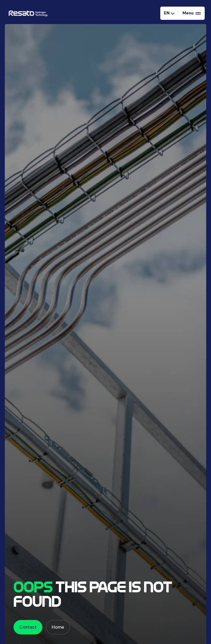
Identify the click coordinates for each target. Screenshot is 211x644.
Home (58, 627)
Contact (28, 627)
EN (169, 13)
